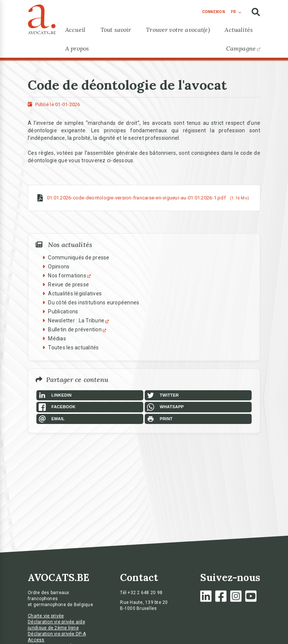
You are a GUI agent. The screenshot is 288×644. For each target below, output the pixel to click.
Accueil (75, 30)
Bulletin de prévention (78, 329)
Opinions (59, 267)
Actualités (239, 30)
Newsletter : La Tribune (79, 321)
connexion (214, 12)
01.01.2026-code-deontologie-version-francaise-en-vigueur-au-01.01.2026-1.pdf (136, 198)
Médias (57, 338)
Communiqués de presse (79, 258)
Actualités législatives (75, 294)
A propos (77, 48)
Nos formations (70, 276)
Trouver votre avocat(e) (178, 30)
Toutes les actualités (73, 347)
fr (233, 12)
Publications (63, 312)
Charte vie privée (46, 616)
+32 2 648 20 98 (145, 593)
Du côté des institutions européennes (94, 303)
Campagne (243, 48)
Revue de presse (68, 285)
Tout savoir (116, 30)
